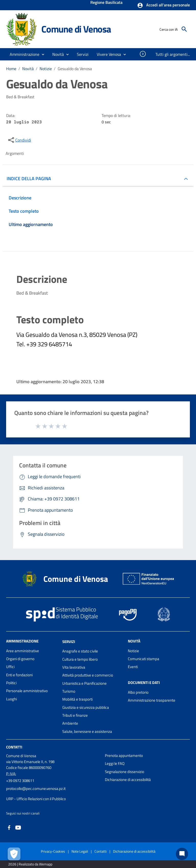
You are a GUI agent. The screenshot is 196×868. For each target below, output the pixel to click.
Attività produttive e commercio (88, 675)
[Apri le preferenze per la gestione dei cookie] (14, 854)
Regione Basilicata (106, 3)
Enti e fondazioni (19, 675)
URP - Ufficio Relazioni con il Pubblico (36, 799)
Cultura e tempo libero (80, 659)
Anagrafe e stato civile (80, 651)
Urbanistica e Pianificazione (84, 683)
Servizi (69, 641)
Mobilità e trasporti (77, 699)
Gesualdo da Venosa (75, 69)
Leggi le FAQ (115, 763)
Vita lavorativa (74, 667)
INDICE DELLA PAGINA (29, 179)
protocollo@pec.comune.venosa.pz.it (36, 789)
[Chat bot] (182, 854)
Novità (28, 69)
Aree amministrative (23, 651)
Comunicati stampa (144, 659)
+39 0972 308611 (20, 781)
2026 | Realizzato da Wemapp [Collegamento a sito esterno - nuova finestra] (30, 864)
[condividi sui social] (19, 140)
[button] (163, 5)
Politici (11, 683)
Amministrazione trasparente (152, 700)
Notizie (46, 69)
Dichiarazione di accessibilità (128, 780)
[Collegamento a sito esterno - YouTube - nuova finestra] (18, 827)
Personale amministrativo (27, 691)
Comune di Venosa (76, 29)
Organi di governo (20, 659)
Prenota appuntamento (124, 756)
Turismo (69, 691)
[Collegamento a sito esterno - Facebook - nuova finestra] (9, 827)
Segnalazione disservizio (125, 772)
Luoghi (11, 699)
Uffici (10, 667)
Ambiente (70, 723)
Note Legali (80, 851)
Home (11, 69)
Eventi (133, 667)
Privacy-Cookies (53, 851)
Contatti (14, 747)
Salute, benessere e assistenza (87, 731)
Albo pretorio (138, 692)
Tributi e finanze (75, 715)
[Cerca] (184, 29)
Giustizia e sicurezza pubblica (86, 707)
